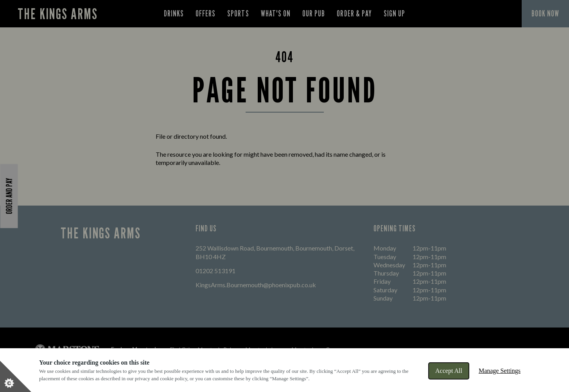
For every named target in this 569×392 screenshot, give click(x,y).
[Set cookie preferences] (16, 376)
